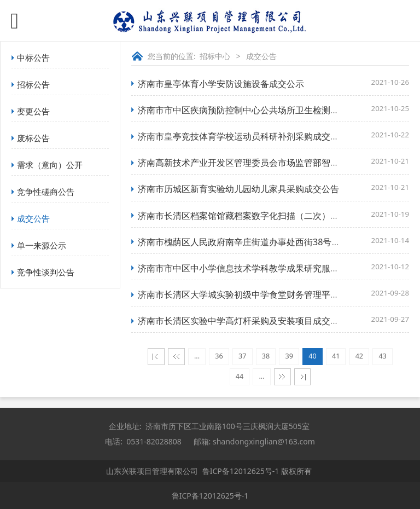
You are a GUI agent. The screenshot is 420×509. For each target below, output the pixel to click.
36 (219, 356)
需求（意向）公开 (50, 165)
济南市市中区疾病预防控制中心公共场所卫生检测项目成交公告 (260, 110)
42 (359, 356)
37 (242, 356)
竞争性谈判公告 (46, 272)
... (197, 356)
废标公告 (33, 138)
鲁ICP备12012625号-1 (241, 471)
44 (240, 376)
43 (382, 356)
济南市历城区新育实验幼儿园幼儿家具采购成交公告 (238, 189)
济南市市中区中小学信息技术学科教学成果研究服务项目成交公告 (265, 268)
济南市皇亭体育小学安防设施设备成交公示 (221, 84)
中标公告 (33, 57)
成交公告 (33, 218)
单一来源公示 (42, 245)
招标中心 (215, 56)
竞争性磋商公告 (46, 192)
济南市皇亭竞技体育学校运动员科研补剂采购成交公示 (243, 136)
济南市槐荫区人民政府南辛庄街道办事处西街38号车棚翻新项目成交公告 (278, 242)
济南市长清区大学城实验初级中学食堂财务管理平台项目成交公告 (265, 294)
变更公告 (33, 111)
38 (266, 356)
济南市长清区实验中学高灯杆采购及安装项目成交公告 (243, 321)
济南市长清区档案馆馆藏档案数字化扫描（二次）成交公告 (252, 216)
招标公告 (33, 84)
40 (312, 356)
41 (336, 356)
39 (289, 356)
